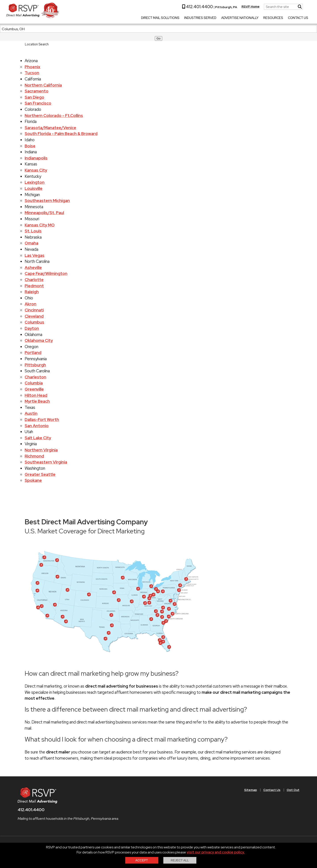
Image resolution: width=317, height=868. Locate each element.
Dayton (32, 328)
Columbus (34, 322)
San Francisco (38, 103)
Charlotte (34, 280)
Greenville (34, 389)
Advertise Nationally (224, 18)
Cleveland (34, 316)
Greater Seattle (40, 474)
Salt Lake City (38, 438)
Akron (30, 304)
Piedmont (34, 286)
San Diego (34, 97)
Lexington (35, 182)
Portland (33, 353)
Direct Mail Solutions (145, 18)
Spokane (33, 480)
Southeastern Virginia (46, 462)
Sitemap (251, 790)
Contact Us (282, 18)
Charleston (35, 377)
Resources (258, 18)
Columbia (34, 383)
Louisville (34, 188)
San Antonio (37, 426)
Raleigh (32, 292)
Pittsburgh (35, 365)
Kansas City (36, 170)
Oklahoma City (39, 340)
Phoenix (32, 67)
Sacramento (37, 91)
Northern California (43, 85)
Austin (31, 413)
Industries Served (185, 18)
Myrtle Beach (37, 401)
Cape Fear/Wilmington (46, 274)
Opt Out (293, 790)
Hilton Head (36, 395)
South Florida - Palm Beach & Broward (61, 134)
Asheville (33, 268)
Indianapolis (36, 158)
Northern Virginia (41, 450)
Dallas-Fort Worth (42, 420)
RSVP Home (235, 6)
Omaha (31, 243)
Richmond (34, 456)
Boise (30, 146)
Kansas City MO (40, 225)
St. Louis (33, 231)
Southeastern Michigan (47, 201)
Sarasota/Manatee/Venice (50, 128)
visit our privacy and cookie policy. (216, 852)
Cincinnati (34, 310)
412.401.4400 (182, 7)
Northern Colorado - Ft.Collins (54, 116)
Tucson (32, 73)
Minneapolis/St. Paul (44, 213)
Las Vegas (35, 255)
